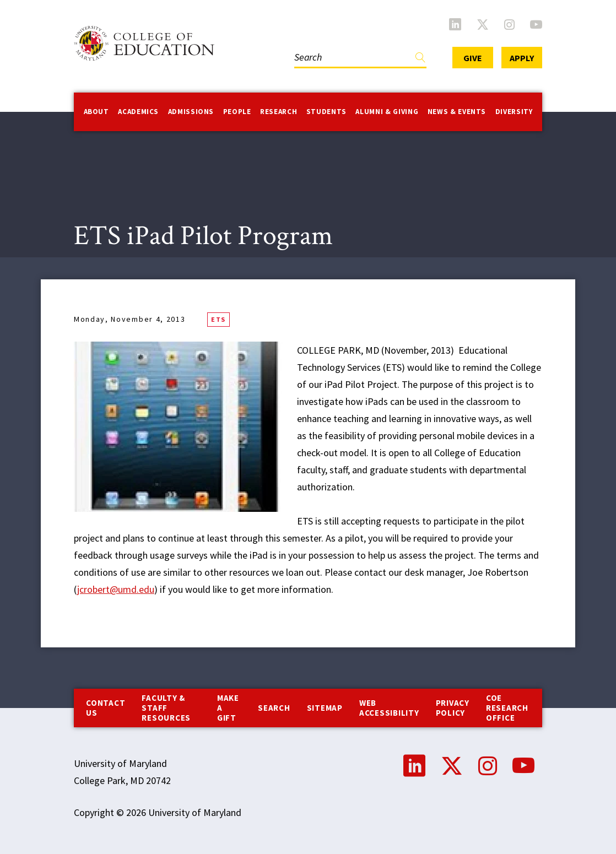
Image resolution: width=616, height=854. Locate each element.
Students (326, 112)
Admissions (191, 112)
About (96, 112)
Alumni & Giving (387, 112)
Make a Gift (228, 708)
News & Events (457, 112)
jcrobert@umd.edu (116, 589)
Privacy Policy (453, 708)
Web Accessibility (389, 708)
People (237, 112)
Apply (522, 58)
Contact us (106, 708)
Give (473, 58)
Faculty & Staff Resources (166, 708)
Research (279, 112)
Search (274, 708)
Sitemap (325, 708)
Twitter (483, 24)
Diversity (514, 112)
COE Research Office (507, 708)
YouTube (536, 24)
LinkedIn (455, 24)
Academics (138, 112)
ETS (218, 319)
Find (420, 60)
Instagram (509, 24)
